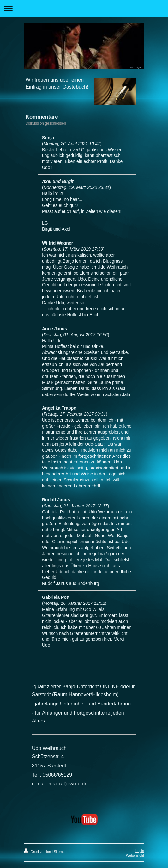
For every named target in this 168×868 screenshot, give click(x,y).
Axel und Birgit (58, 181)
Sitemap (60, 852)
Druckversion (38, 852)
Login (140, 851)
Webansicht (135, 855)
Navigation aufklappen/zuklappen (84, 8)
